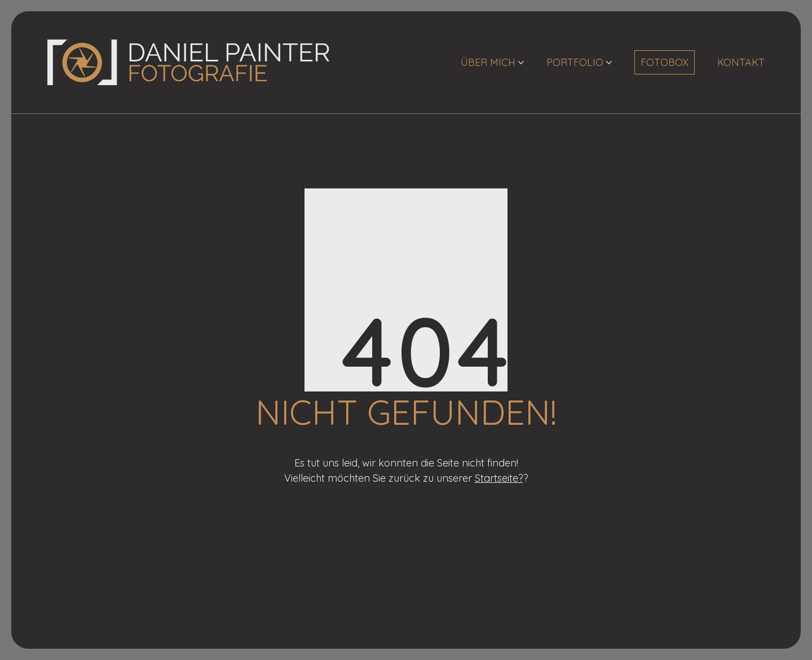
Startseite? (499, 478)
